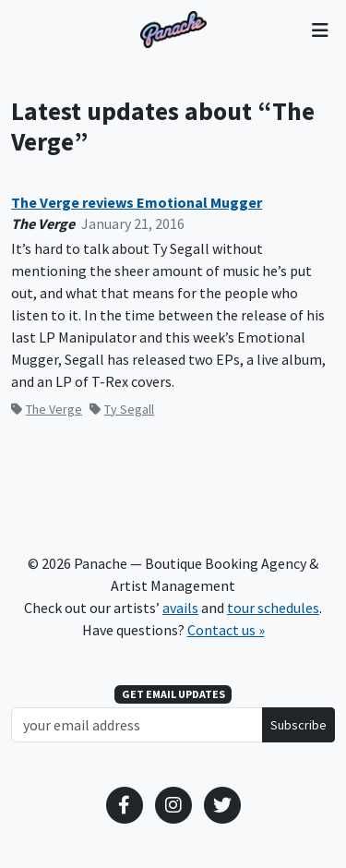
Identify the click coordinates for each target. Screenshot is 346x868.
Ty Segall (122, 409)
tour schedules (273, 608)
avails (180, 608)
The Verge (47, 409)
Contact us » (226, 630)
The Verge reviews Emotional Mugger (137, 203)
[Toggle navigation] (320, 30)
